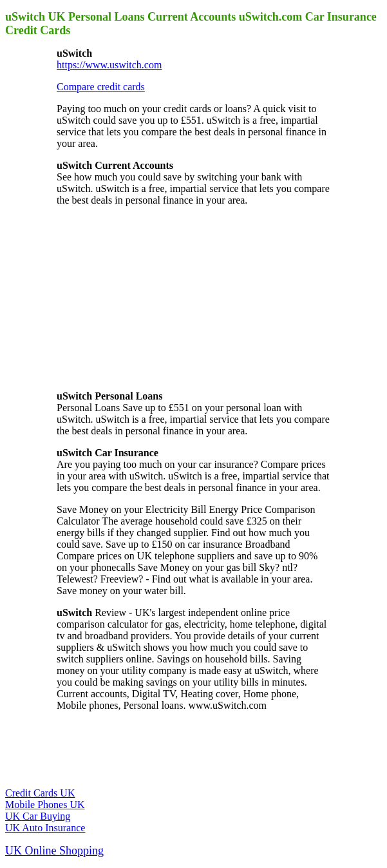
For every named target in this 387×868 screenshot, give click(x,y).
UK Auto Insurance (45, 828)
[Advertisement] (153, 297)
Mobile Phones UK (45, 805)
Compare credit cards (101, 87)
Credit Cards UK (40, 793)
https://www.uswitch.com (109, 65)
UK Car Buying (38, 816)
